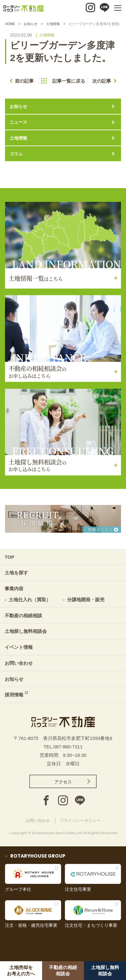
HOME (10, 24)
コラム (16, 154)
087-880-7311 (68, 747)
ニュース (18, 122)
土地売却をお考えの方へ (21, 970)
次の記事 (102, 81)
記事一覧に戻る (69, 81)
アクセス (63, 782)
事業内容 (14, 589)
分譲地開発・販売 (86, 600)
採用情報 (14, 695)
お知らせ (31, 24)
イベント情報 (19, 647)
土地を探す (16, 573)
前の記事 (24, 81)
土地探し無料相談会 (105, 970)
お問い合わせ (19, 663)
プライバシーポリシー (80, 821)
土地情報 (53, 24)
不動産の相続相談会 (63, 970)
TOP (10, 557)
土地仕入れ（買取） (30, 600)
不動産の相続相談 (23, 616)
